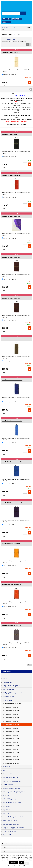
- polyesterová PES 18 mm (12, 728)
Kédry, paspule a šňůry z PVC (11, 686)
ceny (14, 39)
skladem (15, 42)
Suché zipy (6, 795)
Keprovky (5, 679)
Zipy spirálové (7, 813)
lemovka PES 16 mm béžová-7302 (11, 52)
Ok (22, 862)
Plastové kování (7, 774)
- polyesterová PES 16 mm (12, 725)
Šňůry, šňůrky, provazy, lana (11, 799)
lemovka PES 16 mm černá (9, 134)
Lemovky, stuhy (15, 28)
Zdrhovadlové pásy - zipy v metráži (13, 817)
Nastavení (13, 862)
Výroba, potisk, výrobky (10, 831)
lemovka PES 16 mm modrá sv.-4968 (12, 462)
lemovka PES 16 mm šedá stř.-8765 (12, 626)
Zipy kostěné (6, 806)
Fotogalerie (5, 851)
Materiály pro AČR (8, 767)
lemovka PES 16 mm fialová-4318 (11, 216)
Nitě (4, 770)
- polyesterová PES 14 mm (12, 718)
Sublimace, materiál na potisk (11, 788)
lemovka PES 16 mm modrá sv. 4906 (12, 421)
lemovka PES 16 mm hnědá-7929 (11, 257)
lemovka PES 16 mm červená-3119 (11, 175)
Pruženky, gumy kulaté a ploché (12, 781)
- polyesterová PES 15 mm (12, 721)
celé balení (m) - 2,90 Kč (9, 74)
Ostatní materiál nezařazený (11, 824)
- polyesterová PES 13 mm (12, 714)
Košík (4, 22)
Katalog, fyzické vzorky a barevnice (13, 693)
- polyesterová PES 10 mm (12, 707)
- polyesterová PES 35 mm (12, 756)
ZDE (24, 866)
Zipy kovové (6, 810)
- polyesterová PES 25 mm (12, 742)
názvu (9, 39)
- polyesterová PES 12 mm (12, 711)
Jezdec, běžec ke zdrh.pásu (11, 820)
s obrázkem (23, 42)
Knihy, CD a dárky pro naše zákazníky (14, 828)
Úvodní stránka (6, 28)
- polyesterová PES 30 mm (12, 749)
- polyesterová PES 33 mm (12, 753)
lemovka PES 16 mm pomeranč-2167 (12, 585)
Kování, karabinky (8, 682)
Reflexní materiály (8, 785)
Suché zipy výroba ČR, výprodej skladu (14, 792)
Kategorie (6, 19)
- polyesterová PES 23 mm (12, 739)
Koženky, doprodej (8, 696)
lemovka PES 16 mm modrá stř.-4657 (12, 380)
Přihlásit (16, 19)
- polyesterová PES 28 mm (12, 746)
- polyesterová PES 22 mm (12, 735)
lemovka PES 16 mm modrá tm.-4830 (12, 503)
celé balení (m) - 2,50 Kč (9, 156)
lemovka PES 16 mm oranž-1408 (11, 544)
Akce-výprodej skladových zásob (12, 675)
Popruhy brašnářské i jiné (10, 777)
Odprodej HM (7, 835)
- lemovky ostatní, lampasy (12, 763)
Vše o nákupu (6, 844)
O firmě (4, 847)
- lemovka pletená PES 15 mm (13, 704)
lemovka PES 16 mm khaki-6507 (11, 339)
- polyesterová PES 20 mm (12, 732)
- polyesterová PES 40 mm (12, 760)
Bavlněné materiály (8, 689)
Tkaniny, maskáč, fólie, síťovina (12, 803)
